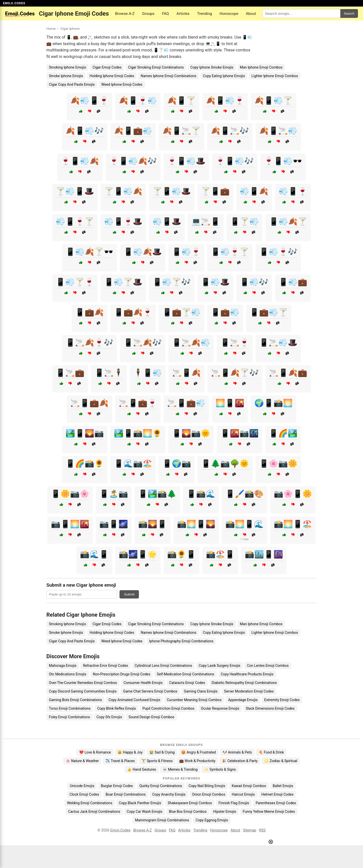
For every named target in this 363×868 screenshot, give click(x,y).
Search (349, 13)
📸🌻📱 (181, 554)
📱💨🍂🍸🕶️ (89, 252)
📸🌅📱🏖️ (293, 524)
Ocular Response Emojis (220, 708)
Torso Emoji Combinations (70, 708)
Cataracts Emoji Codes (187, 683)
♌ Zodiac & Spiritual (281, 761)
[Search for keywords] (301, 13)
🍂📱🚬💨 (278, 131)
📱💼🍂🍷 (133, 312)
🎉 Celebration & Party (240, 761)
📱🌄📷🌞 (191, 433)
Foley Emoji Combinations (69, 717)
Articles (183, 14)
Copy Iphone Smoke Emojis (212, 67)
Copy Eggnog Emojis (212, 820)
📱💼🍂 (89, 312)
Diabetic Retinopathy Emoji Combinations (244, 683)
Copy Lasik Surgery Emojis (219, 666)
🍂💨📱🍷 (89, 100)
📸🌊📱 (94, 554)
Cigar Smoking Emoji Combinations (156, 67)
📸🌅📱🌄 (196, 524)
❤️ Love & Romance (95, 752)
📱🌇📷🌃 (239, 433)
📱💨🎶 (254, 282)
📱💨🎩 (215, 282)
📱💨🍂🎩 (143, 252)
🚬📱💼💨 (186, 403)
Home (51, 28)
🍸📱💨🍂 (123, 191)
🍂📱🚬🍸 (181, 131)
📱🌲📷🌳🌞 (225, 463)
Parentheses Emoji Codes (276, 803)
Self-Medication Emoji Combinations (186, 674)
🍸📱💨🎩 (172, 191)
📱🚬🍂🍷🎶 (89, 342)
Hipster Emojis (224, 812)
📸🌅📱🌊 (245, 524)
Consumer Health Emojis (143, 683)
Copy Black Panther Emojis (140, 803)
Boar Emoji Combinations (126, 794)
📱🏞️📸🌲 (157, 494)
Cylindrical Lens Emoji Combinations (163, 666)
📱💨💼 (293, 282)
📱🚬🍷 (235, 342)
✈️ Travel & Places (120, 761)
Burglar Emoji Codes (117, 786)
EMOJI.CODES (14, 3)
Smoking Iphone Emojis (67, 67)
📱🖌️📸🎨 (245, 494)
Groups (148, 14)
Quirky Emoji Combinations (161, 786)
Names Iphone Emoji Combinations (169, 76)
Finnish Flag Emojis (234, 803)
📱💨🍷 (186, 252)
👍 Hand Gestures (141, 769)
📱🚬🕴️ (109, 373)
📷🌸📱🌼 (293, 494)
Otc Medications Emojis (68, 674)
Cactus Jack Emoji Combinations (94, 812)
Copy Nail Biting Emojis (207, 786)
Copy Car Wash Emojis (145, 812)
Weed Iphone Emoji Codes (122, 84)
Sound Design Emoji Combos (151, 717)
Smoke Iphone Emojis (66, 76)
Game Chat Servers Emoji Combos (150, 691)
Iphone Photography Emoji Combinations (181, 641)
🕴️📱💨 (148, 373)
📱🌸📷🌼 (278, 463)
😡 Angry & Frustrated (199, 752)
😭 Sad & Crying (162, 752)
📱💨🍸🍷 (75, 282)
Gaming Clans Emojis (201, 691)
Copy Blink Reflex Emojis (116, 708)
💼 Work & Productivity (197, 761)
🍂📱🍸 (181, 100)
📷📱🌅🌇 (70, 524)
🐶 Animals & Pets (237, 752)
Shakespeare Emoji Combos (190, 803)
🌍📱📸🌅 (274, 403)
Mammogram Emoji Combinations (162, 820)
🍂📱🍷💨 (138, 100)
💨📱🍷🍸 (75, 221)
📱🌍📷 (177, 463)
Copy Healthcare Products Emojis (247, 674)
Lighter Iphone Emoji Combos (275, 76)
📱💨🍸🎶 (172, 282)
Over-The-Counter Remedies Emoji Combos (83, 683)
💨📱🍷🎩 (123, 221)
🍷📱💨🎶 (235, 161)
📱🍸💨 (245, 221)
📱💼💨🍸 (269, 312)
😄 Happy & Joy (130, 752)
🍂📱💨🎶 (85, 131)
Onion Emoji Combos (209, 794)
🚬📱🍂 (187, 373)
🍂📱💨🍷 (225, 100)
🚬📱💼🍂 (89, 403)
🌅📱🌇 (230, 403)
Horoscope (229, 14)
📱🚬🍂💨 (191, 342)
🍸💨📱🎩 (75, 191)
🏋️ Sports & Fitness (157, 761)
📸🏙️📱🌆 (264, 554)
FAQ (165, 14)
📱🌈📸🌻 (85, 463)
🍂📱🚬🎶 (230, 131)
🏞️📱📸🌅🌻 (138, 433)
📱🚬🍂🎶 (143, 342)
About (251, 14)
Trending (205, 14)
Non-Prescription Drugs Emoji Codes (122, 674)
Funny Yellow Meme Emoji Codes (269, 812)
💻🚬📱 (206, 221)
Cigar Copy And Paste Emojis (72, 84)
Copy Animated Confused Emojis (134, 700)
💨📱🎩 (167, 221)
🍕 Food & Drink (271, 752)
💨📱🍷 (293, 191)
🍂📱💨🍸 (274, 100)
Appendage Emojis (243, 700)
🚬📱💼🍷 (138, 403)
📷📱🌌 (114, 524)
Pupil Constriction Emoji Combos (168, 708)
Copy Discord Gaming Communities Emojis (83, 691)
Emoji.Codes (120, 830)
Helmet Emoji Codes (277, 794)
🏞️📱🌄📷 (85, 433)
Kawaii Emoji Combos (249, 786)
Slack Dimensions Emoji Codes (270, 708)
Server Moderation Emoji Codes (249, 691)
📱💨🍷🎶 (278, 252)
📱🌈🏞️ (283, 433)
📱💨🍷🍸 (230, 252)
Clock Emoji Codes (84, 794)
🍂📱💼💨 (133, 131)
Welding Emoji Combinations (90, 803)
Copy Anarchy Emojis (169, 794)
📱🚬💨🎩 (278, 342)
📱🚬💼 (70, 373)
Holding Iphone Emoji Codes (112, 76)
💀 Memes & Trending (180, 769)
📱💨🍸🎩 (123, 282)
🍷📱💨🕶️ (283, 161)
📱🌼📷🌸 (70, 494)
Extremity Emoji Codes (282, 700)
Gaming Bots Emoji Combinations (75, 700)
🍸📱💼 (215, 191)
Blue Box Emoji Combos (188, 812)
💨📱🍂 (254, 191)
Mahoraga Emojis (63, 666)
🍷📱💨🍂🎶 (133, 161)
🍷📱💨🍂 (80, 161)
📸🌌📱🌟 (138, 554)
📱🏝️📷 (114, 494)
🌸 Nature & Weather (82, 761)
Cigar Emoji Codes (107, 67)
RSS (262, 830)
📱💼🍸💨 (181, 312)
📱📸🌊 (201, 494)
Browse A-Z (125, 14)
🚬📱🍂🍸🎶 (235, 373)
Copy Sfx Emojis (109, 717)
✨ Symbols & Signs (220, 769)
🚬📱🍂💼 (288, 373)
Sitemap (250, 830)
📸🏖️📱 (220, 554)
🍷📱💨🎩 (186, 161)
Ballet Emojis (283, 786)
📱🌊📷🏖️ (133, 463)
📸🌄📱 (153, 524)
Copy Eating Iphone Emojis (224, 76)
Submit (129, 594)
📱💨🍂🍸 (288, 221)
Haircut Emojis (243, 794)
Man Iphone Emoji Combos (261, 67)
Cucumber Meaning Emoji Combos (194, 700)
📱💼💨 (225, 312)
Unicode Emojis (82, 786)
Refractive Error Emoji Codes (105, 666)
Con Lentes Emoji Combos (268, 666)
